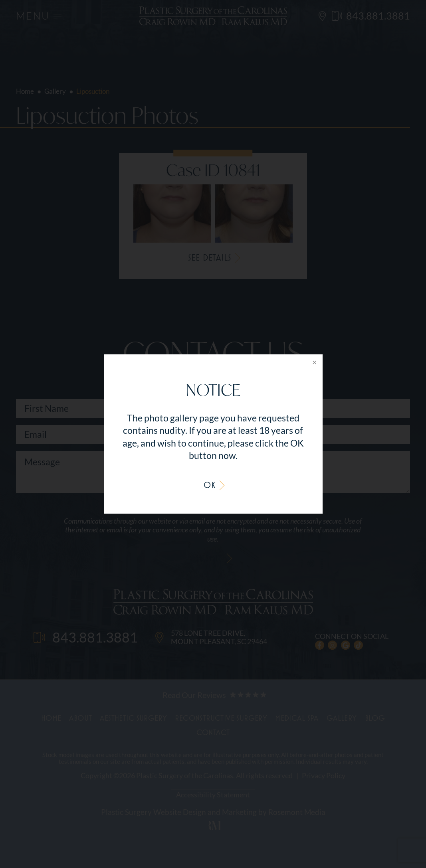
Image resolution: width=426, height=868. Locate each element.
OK (210, 485)
